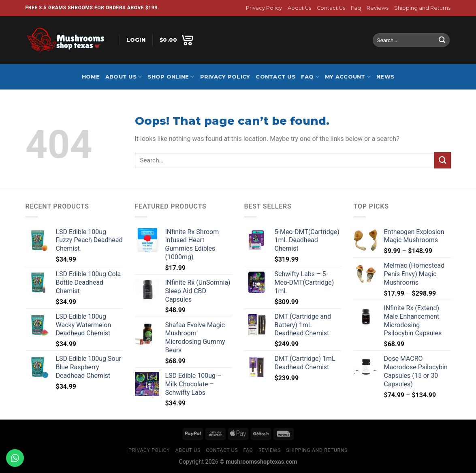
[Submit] (442, 40)
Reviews (378, 8)
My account (348, 77)
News (385, 77)
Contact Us (331, 8)
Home (91, 77)
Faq (356, 8)
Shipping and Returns (422, 8)
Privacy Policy (264, 8)
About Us (299, 8)
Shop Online (171, 77)
